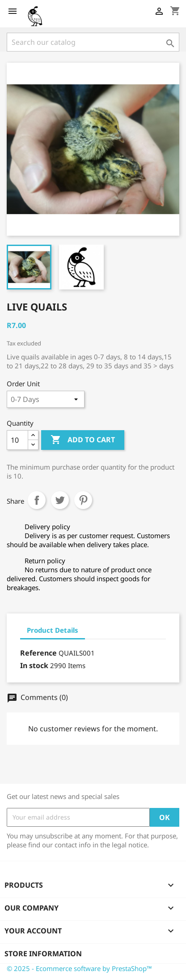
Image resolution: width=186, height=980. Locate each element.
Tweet (60, 500)
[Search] (93, 42)
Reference (38, 653)
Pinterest (83, 500)
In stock (34, 665)
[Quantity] (17, 440)
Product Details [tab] (53, 630)
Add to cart (83, 440)
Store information (43, 954)
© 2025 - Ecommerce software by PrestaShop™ (79, 968)
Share (37, 500)
